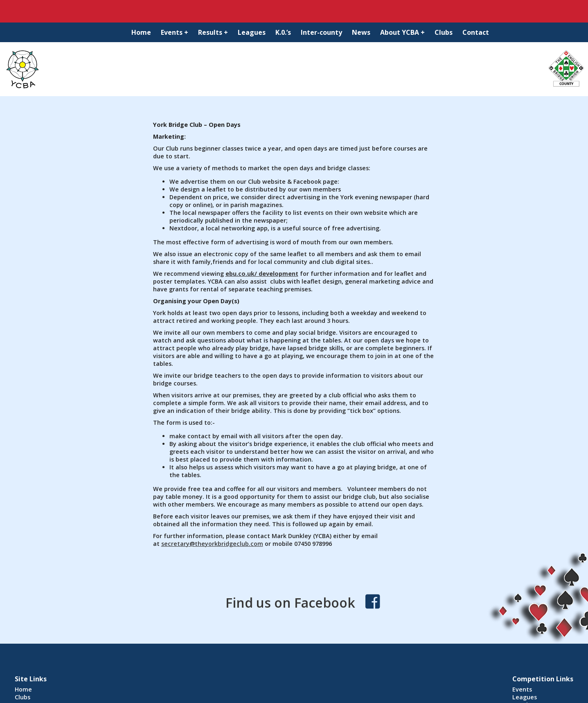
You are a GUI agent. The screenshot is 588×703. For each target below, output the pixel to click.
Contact (476, 32)
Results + (213, 32)
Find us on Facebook (290, 603)
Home (141, 32)
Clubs (444, 32)
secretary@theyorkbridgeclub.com (212, 544)
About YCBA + (402, 32)
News (361, 32)
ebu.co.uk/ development (262, 274)
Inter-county (321, 32)
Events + (175, 32)
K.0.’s (283, 32)
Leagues (252, 32)
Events (522, 689)
